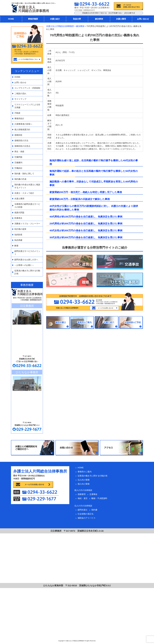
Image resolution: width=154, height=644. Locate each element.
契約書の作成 (20, 179)
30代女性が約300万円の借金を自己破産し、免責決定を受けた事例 (86, 237)
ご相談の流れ (20, 94)
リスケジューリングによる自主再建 (27, 106)
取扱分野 (77, 19)
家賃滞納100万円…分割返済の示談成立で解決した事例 (80, 199)
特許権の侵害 (20, 229)
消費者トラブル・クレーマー (27, 224)
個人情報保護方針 (22, 130)
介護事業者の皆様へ (23, 124)
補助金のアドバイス (87, 518)
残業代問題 (19, 213)
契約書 (94, 510)
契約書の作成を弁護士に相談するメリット (27, 186)
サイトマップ (20, 99)
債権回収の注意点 (22, 146)
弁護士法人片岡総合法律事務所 (40, 471)
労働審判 (18, 163)
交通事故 (93, 494)
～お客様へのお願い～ (24, 265)
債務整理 (82, 494)
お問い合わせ (143, 19)
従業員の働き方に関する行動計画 (27, 272)
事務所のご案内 (85, 472)
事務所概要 (33, 19)
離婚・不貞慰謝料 (99, 498)
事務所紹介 (19, 119)
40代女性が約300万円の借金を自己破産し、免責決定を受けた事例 (86, 231)
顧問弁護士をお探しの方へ (26, 260)
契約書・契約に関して (24, 174)
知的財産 (18, 235)
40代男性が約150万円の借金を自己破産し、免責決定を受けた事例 (86, 217)
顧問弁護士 (83, 510)
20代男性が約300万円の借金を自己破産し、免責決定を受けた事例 (86, 224)
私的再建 (18, 240)
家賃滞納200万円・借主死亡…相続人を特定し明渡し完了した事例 (86, 192)
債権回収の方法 (21, 141)
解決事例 (99, 19)
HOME (11, 19)
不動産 (17, 113)
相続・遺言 (83, 498)
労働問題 (18, 157)
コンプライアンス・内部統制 (27, 88)
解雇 (16, 246)
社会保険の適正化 (86, 514)
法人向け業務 (84, 480)
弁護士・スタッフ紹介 (24, 193)
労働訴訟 (18, 168)
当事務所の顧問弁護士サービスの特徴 (27, 206)
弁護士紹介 (55, 19)
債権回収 (18, 135)
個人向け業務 (84, 484)
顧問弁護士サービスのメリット (27, 253)
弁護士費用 (121, 19)
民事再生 (18, 218)
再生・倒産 (19, 152)
